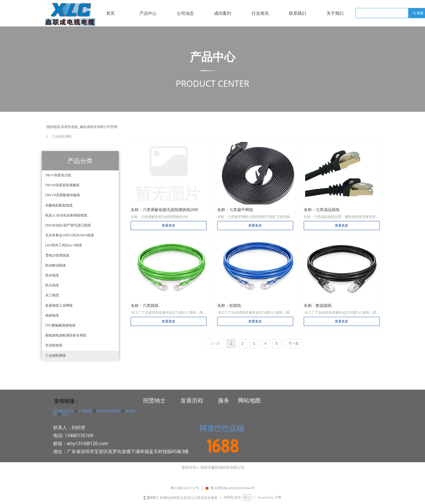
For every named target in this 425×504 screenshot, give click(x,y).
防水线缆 (52, 275)
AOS (65, 414)
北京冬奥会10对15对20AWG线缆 (70, 235)
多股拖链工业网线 (59, 305)
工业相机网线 (56, 356)
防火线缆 (52, 285)
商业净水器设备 (108, 411)
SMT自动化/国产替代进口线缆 (68, 225)
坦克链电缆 (54, 345)
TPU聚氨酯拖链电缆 (60, 325)
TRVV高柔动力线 (58, 175)
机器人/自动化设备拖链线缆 (66, 215)
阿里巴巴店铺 (222, 428)
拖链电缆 (52, 315)
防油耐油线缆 (56, 265)
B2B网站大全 (63, 411)
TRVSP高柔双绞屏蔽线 (62, 185)
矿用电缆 (85, 411)
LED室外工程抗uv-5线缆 (64, 245)
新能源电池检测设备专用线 (66, 335)
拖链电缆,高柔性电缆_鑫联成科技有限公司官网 (82, 127)
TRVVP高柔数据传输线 (63, 195)
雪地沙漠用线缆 (57, 255)
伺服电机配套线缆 (59, 205)
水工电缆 (52, 295)
